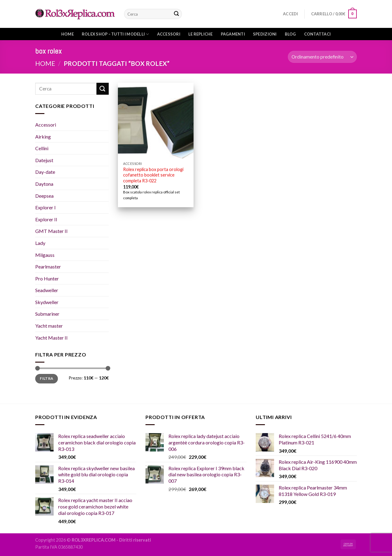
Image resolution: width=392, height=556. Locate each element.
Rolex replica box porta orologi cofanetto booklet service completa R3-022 (153, 175)
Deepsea (44, 196)
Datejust (44, 160)
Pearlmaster (48, 267)
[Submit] (176, 14)
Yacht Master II (51, 338)
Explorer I (45, 207)
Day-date (45, 172)
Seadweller (47, 290)
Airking (43, 137)
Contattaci (318, 34)
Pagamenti (233, 34)
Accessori (169, 34)
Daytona (44, 184)
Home (68, 34)
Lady (40, 243)
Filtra (46, 378)
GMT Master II (51, 231)
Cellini (42, 148)
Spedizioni (265, 34)
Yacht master (49, 326)
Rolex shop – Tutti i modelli (115, 34)
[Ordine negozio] (322, 57)
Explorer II (46, 219)
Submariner (47, 314)
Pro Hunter (47, 278)
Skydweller (47, 302)
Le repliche (201, 34)
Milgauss (45, 255)
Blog (290, 34)
